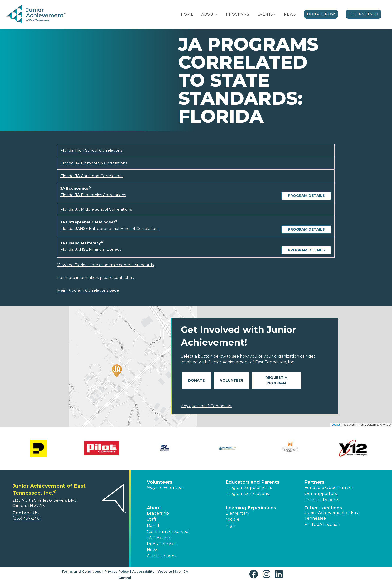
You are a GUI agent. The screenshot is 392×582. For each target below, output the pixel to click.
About (208, 14)
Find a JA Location (322, 525)
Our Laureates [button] (162, 556)
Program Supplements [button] (249, 488)
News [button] (152, 550)
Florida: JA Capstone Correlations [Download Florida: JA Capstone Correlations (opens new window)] (92, 176)
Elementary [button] (238, 513)
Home (187, 14)
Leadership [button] (158, 513)
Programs (238, 14)
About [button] (154, 508)
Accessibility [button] (143, 571)
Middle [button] (233, 519)
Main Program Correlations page (88, 290)
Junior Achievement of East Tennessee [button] (332, 516)
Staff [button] (152, 519)
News (290, 14)
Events (265, 14)
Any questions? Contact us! (206, 406)
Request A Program (276, 380)
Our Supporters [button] (321, 494)
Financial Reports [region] (322, 500)
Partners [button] (314, 482)
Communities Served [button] (168, 532)
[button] (217, 14)
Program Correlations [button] (247, 494)
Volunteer (232, 380)
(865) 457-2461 (27, 518)
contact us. (124, 278)
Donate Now (321, 14)
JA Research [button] (159, 538)
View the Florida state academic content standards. (106, 265)
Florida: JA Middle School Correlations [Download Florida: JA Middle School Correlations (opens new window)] (96, 209)
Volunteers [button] (160, 482)
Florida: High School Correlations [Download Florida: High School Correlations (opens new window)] (91, 150)
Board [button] (153, 526)
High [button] (230, 526)
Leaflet (336, 425)
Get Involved (364, 14)
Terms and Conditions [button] (81, 571)
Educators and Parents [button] (253, 482)
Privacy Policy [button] (117, 571)
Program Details (306, 196)
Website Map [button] (169, 571)
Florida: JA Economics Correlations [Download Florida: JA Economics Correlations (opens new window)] (93, 195)
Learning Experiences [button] (251, 508)
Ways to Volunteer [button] (166, 488)
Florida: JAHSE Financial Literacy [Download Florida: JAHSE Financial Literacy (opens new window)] (91, 249)
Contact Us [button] (26, 513)
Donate (196, 380)
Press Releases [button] (162, 544)
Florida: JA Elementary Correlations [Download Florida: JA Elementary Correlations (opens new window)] (94, 163)
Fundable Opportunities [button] (329, 488)
